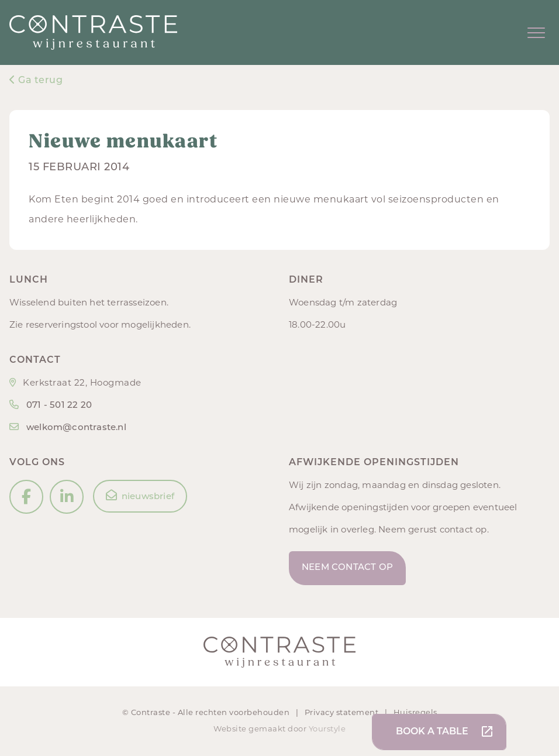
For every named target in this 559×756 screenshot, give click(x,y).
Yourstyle (326, 729)
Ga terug (36, 81)
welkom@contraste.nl (76, 428)
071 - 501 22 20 (59, 406)
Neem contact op (347, 568)
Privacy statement (343, 713)
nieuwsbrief (140, 496)
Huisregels (415, 713)
